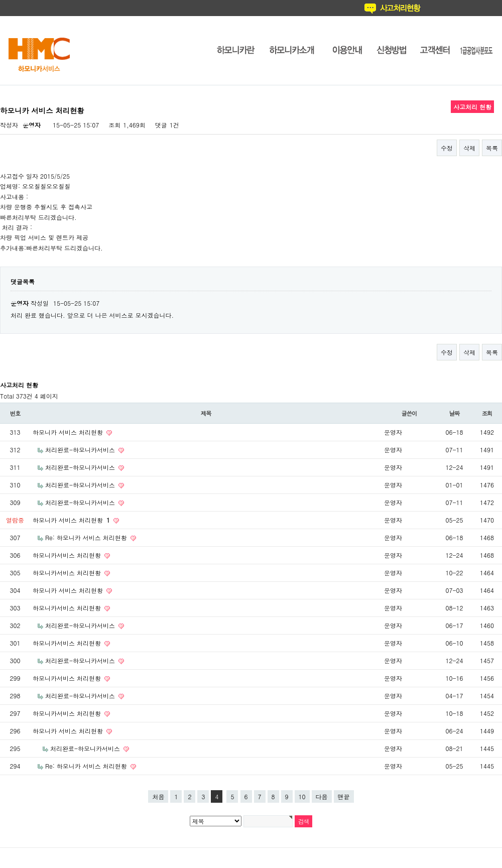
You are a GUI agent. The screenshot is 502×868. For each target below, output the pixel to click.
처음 (158, 796)
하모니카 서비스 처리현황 (69, 432)
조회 (487, 413)
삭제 (469, 148)
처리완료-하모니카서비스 (81, 450)
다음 (322, 796)
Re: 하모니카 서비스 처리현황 (87, 537)
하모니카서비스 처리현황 (68, 555)
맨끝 (344, 796)
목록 (492, 148)
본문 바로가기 (0, 0)
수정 (447, 148)
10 (302, 796)
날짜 (455, 413)
